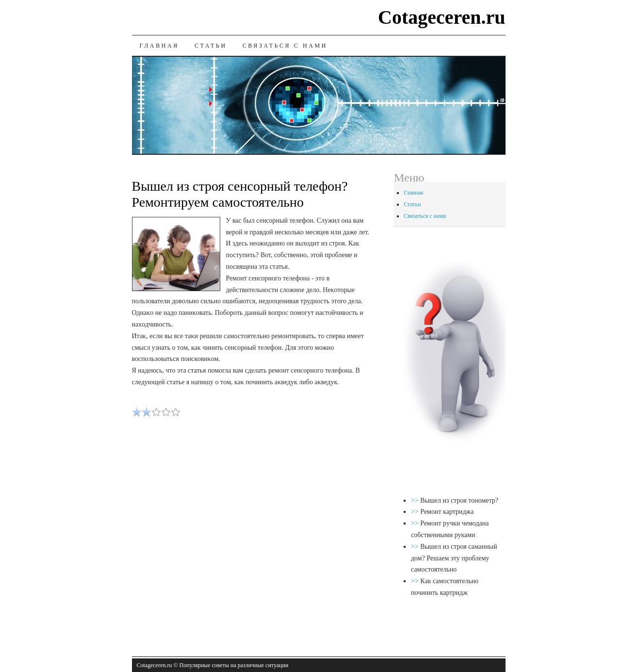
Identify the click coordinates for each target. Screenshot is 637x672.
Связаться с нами (285, 46)
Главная (159, 46)
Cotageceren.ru (442, 17)
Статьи (211, 46)
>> (416, 500)
